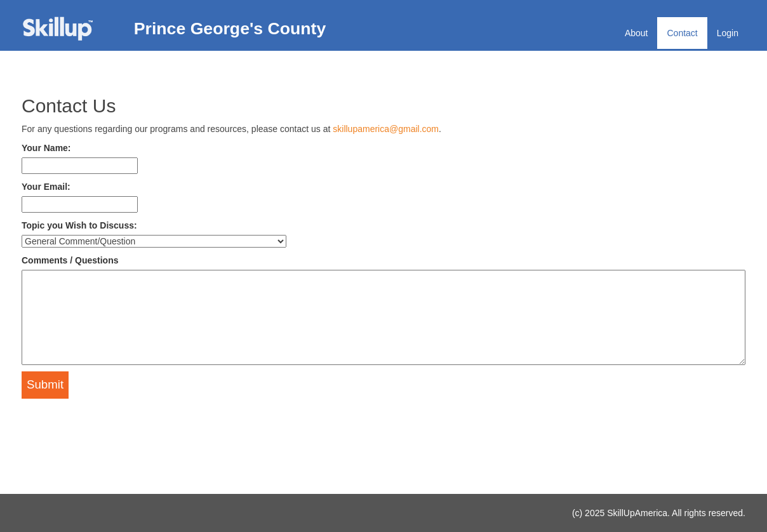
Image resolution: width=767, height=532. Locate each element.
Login (728, 33)
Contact (682, 33)
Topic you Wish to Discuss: (79, 225)
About (637, 33)
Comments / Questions (70, 260)
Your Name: (46, 148)
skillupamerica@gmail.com (386, 129)
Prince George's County (230, 29)
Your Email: (46, 187)
